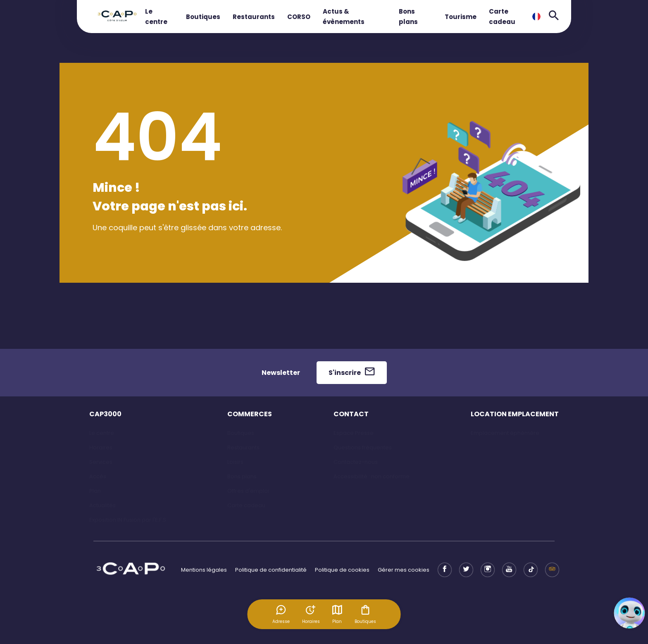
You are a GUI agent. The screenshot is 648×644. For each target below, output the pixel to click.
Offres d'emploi (248, 491)
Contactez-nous (356, 462)
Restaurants (254, 17)
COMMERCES (250, 414)
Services (101, 462)
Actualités (102, 505)
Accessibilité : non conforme (372, 476)
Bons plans (242, 476)
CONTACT (351, 414)
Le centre (102, 433)
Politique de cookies (342, 570)
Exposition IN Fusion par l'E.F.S (128, 520)
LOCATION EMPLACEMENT (515, 414)
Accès (98, 476)
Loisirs (235, 462)
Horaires (101, 447)
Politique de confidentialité (271, 570)
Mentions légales (204, 570)
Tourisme (461, 17)
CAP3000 (105, 414)
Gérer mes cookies (404, 570)
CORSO (299, 17)
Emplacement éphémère (505, 433)
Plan (337, 614)
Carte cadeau (246, 505)
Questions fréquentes (363, 447)
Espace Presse (354, 433)
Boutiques (203, 17)
